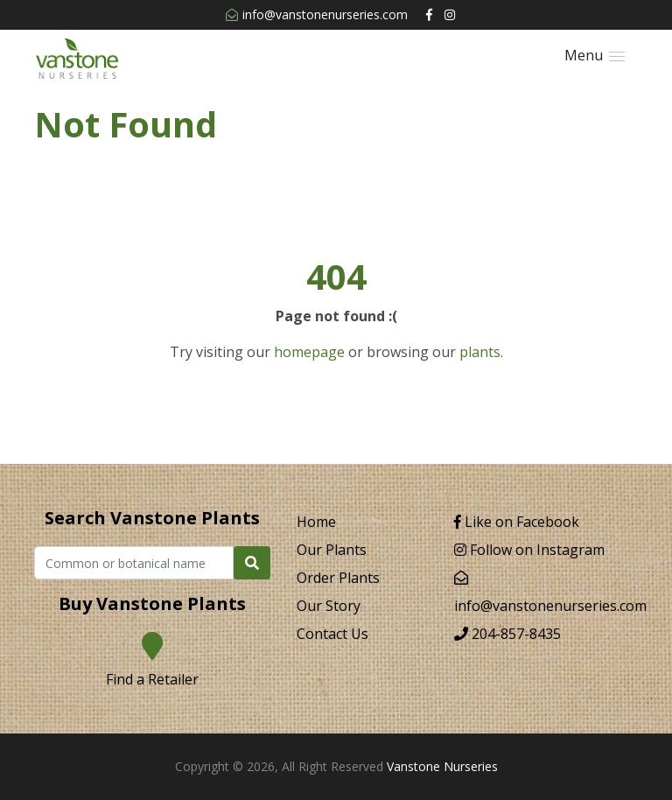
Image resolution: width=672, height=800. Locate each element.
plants (480, 352)
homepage (309, 352)
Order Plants (338, 578)
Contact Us (332, 634)
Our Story (329, 606)
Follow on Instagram (529, 550)
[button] (595, 56)
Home (316, 522)
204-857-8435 (507, 634)
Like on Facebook (517, 522)
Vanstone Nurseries (442, 766)
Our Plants (332, 550)
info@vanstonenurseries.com (317, 14)
